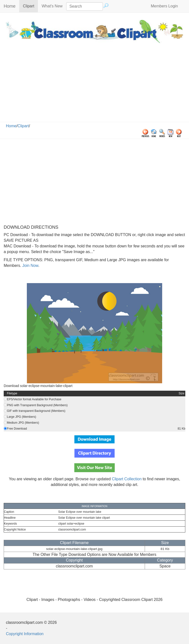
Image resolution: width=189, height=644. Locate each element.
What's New (52, 6)
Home (10, 6)
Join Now (30, 266)
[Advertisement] (94, 85)
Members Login (164, 6)
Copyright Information (25, 634)
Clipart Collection (127, 479)
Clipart (30, 6)
